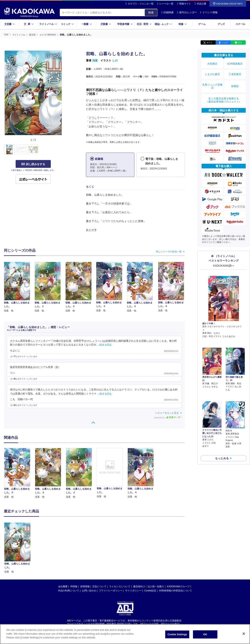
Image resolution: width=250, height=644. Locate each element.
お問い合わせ (89, 590)
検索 (151, 12)
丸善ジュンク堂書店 (212, 80)
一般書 (87, 24)
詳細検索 (167, 12)
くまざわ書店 (212, 71)
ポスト (210, 42)
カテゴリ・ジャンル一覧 (141, 4)
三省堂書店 (235, 71)
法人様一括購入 (156, 586)
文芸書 (10, 24)
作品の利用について (69, 590)
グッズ (221, 24)
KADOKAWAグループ (178, 586)
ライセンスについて (120, 586)
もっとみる (222, 427)
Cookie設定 (150, 590)
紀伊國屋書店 (235, 63)
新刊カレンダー (187, 12)
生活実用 (144, 24)
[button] (65, 149)
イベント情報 (209, 12)
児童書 (106, 24)
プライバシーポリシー (111, 590)
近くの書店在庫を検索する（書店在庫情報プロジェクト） (224, 91)
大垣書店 (212, 63)
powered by (168, 417)
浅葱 (95, 60)
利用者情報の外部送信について (176, 590)
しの (115, 60)
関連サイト (185, 4)
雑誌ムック (163, 24)
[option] (19, 473)
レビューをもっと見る (167, 413)
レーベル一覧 (166, 4)
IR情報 (74, 586)
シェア (225, 42)
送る (240, 42)
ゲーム (202, 24)
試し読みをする (33, 164)
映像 (183, 24)
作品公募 (202, 4)
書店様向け (139, 586)
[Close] (244, 634)
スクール (240, 24)
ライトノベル (48, 24)
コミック (67, 24)
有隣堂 (235, 80)
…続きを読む (105, 345)
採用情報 (85, 586)
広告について (99, 586)
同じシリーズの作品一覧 (169, 251)
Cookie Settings (177, 634)
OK (205, 634)
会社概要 (63, 586)
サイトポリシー (133, 590)
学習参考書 (125, 24)
